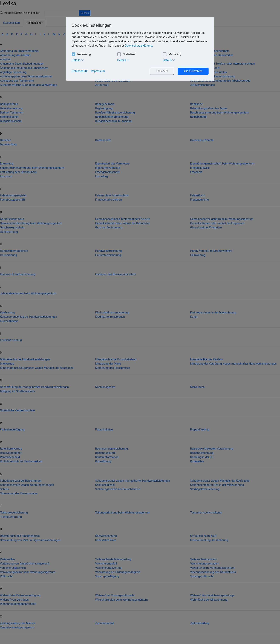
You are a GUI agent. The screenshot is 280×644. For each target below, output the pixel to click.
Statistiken (127, 54)
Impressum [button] (98, 71)
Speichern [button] (162, 71)
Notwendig (81, 54)
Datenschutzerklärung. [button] (139, 46)
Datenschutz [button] (80, 71)
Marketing (172, 54)
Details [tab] (78, 60)
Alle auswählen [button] (193, 71)
